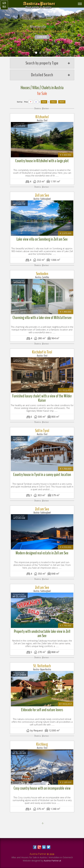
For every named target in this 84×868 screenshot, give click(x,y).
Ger (4, 3)
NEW (44, 102)
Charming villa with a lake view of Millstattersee (42, 318)
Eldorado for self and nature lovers (42, 710)
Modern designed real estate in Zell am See (42, 553)
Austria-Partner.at (52, 861)
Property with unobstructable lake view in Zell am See (42, 634)
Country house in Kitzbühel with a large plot (42, 161)
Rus (4, 7)
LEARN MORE (42, 37)
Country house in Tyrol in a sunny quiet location (42, 475)
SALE (53, 102)
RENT (62, 102)
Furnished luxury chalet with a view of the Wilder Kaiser (42, 398)
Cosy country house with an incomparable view (42, 788)
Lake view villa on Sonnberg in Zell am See (42, 239)
